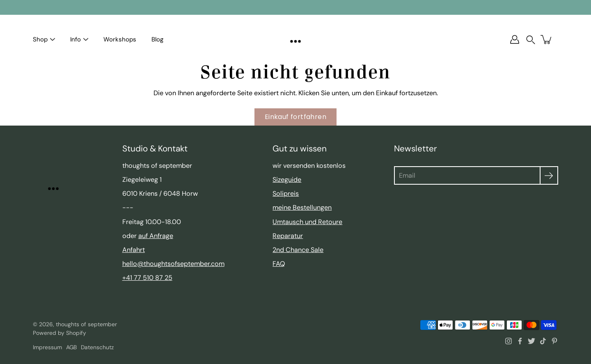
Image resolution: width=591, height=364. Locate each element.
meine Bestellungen (302, 207)
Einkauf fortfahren (295, 117)
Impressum (47, 347)
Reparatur (288, 236)
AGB (71, 347)
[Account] (515, 39)
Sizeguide (287, 180)
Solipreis (286, 193)
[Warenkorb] (547, 39)
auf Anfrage (156, 236)
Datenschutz (97, 347)
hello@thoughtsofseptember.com (173, 264)
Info (76, 39)
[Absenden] (549, 175)
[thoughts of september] (296, 39)
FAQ (279, 264)
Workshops (120, 39)
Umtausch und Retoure (307, 222)
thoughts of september (86, 324)
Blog (157, 39)
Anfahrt (134, 250)
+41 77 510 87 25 (147, 278)
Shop (40, 39)
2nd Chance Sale (298, 250)
